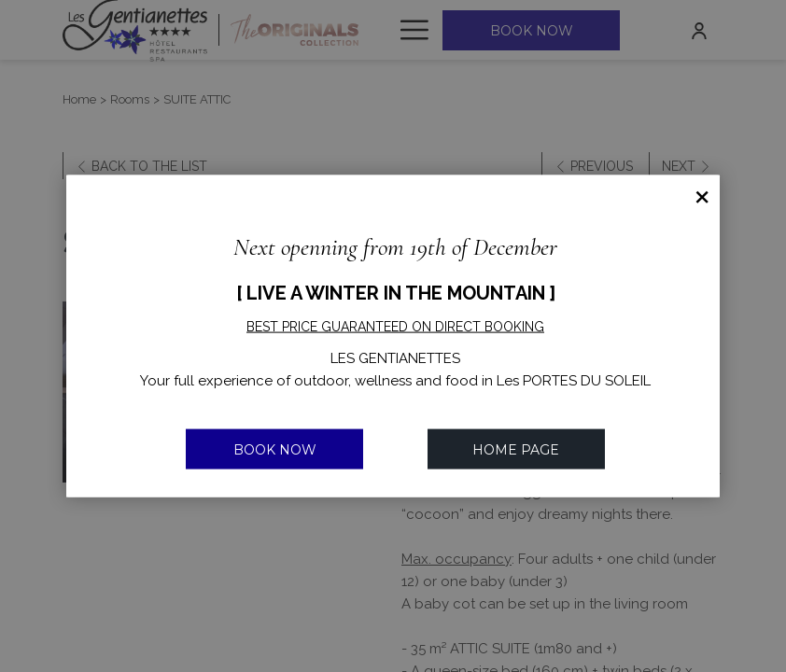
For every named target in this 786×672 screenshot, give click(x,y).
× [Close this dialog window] (702, 193)
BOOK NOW (275, 449)
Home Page (516, 449)
